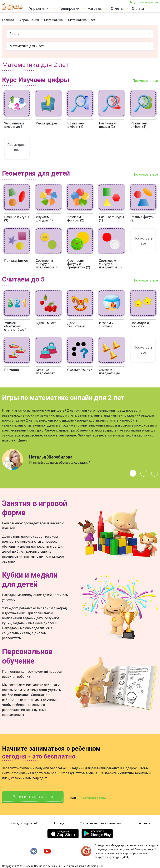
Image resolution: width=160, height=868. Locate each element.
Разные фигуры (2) (143, 219)
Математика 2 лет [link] (82, 20)
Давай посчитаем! (76, 325)
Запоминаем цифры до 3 (14, 125)
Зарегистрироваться (33, 797)
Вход (132, 2)
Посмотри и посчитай (140, 325)
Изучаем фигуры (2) (76, 219)
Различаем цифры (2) (107, 125)
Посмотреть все (145, 81)
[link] (8, 20)
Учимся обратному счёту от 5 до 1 (16, 326)
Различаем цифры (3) (139, 125)
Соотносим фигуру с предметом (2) (79, 264)
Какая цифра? (47, 123)
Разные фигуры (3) (17, 219)
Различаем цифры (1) (76, 125)
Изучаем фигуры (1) (44, 219)
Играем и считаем (106, 325)
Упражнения (40, 9)
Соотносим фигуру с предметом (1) (47, 264)
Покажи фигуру (16, 261)
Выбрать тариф (95, 797)
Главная (8, 20)
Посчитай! (12, 370)
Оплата (138, 9)
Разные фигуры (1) (111, 219)
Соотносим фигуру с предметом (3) (110, 264)
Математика (53, 20)
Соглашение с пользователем (100, 823)
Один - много (46, 323)
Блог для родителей (24, 823)
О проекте (143, 823)
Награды (95, 9)
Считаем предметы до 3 (111, 372)
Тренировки (69, 9)
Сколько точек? (80, 370)
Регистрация (149, 2)
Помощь (59, 823)
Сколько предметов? (45, 372)
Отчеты (117, 9)
